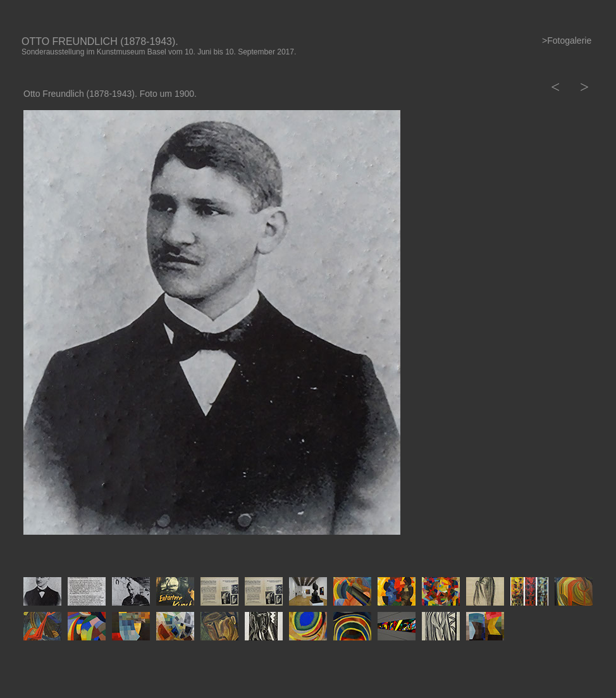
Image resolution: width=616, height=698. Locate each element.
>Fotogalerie (567, 41)
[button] (554, 87)
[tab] (42, 591)
